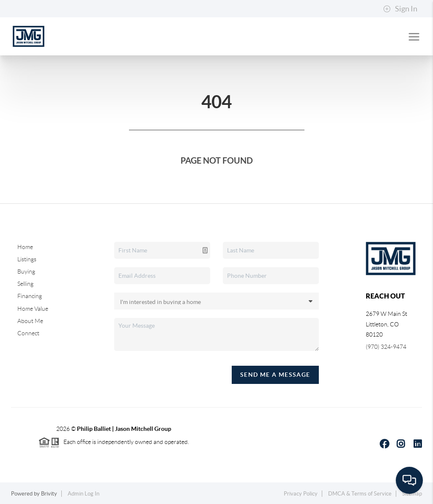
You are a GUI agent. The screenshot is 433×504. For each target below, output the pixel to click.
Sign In (400, 9)
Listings (27, 259)
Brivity (49, 494)
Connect (28, 333)
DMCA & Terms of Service (360, 494)
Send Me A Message (275, 375)
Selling (25, 284)
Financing (30, 296)
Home (25, 247)
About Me (30, 321)
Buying (26, 271)
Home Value (33, 309)
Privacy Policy (301, 494)
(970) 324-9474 (386, 347)
